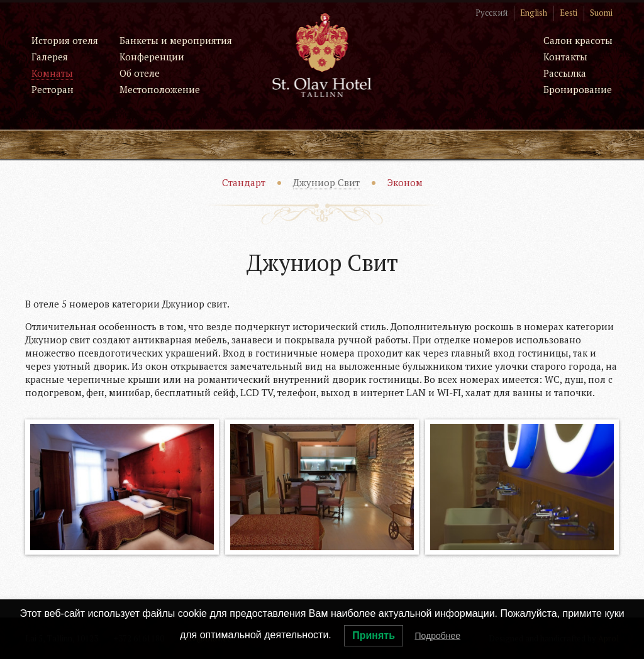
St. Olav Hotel (322, 54)
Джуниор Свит (326, 182)
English (534, 13)
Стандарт (244, 182)
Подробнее (437, 636)
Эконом (405, 182)
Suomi (601, 13)
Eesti (569, 13)
